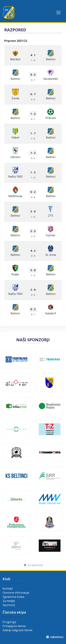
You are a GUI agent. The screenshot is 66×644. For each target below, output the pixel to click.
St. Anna (51, 255)
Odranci (15, 157)
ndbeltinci (55, 637)
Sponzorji (9, 605)
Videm (15, 137)
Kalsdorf (51, 313)
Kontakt (8, 589)
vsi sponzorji (33, 565)
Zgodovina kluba (13, 597)
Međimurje (15, 196)
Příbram (51, 118)
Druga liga (9, 622)
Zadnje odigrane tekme (17, 630)
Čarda (15, 98)
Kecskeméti (51, 79)
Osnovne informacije (16, 593)
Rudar (15, 274)
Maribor (15, 59)
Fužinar (51, 235)
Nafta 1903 (15, 177)
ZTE (51, 216)
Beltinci (51, 59)
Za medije (9, 601)
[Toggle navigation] (58, 12)
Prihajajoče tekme (14, 626)
